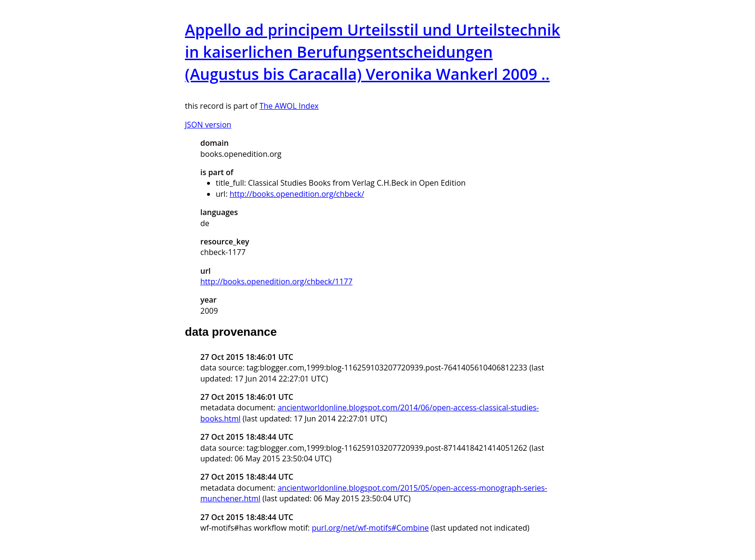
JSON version (208, 125)
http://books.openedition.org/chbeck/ (297, 194)
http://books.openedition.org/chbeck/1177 (276, 281)
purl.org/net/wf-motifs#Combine (370, 528)
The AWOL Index (289, 106)
